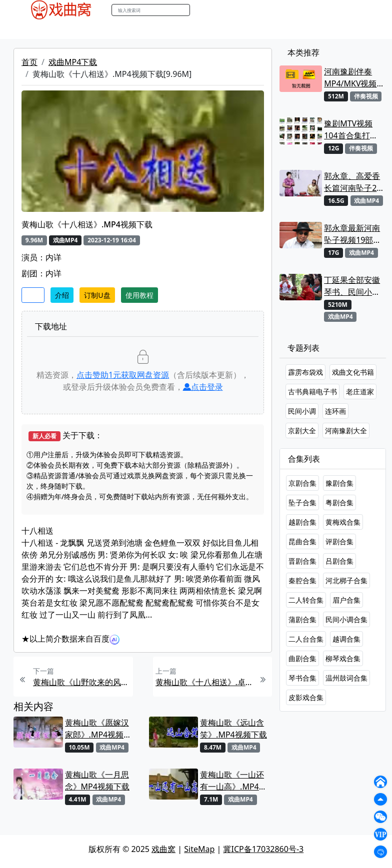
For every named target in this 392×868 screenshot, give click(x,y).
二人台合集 (306, 639)
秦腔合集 (302, 580)
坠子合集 (302, 502)
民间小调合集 (346, 619)
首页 (29, 62)
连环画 (335, 411)
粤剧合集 (339, 502)
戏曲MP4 (35, 29)
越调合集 (346, 639)
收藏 (33, 295)
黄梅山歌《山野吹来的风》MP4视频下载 (82, 682)
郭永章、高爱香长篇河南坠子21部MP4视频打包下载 (352, 182)
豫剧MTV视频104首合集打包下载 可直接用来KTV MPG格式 (353, 130)
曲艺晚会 (143, 29)
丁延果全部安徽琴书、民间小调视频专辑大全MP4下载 (352, 286)
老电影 (109, 29)
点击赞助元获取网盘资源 (123, 375)
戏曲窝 (163, 849)
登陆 (363, 10)
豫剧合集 (339, 483)
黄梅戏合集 (343, 522)
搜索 (200, 10)
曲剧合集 (302, 658)
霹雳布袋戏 (305, 372)
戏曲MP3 (75, 29)
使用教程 (139, 295)
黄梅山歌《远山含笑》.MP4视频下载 (233, 729)
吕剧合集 (339, 561)
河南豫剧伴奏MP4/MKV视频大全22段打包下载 (352, 78)
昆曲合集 (302, 541)
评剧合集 (339, 541)
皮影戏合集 (306, 697)
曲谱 (274, 29)
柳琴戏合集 (343, 658)
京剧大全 (302, 431)
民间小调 (302, 411)
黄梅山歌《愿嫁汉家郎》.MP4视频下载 (98, 729)
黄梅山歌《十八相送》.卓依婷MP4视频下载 (204, 682)
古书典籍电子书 (312, 392)
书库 (251, 29)
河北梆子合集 (346, 580)
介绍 (62, 295)
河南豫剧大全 (346, 431)
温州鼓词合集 (346, 678)
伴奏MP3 (182, 29)
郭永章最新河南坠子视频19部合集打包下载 (352, 234)
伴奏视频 (221, 29)
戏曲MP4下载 (73, 62)
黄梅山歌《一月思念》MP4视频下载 (97, 781)
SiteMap (199, 849)
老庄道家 (360, 392)
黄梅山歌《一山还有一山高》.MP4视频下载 (233, 781)
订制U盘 (97, 295)
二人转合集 (306, 600)
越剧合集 (302, 522)
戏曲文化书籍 (353, 372)
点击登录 (203, 387)
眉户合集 (346, 600)
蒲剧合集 (302, 619)
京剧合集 (302, 483)
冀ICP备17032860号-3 (263, 849)
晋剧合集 (302, 561)
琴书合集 (302, 678)
